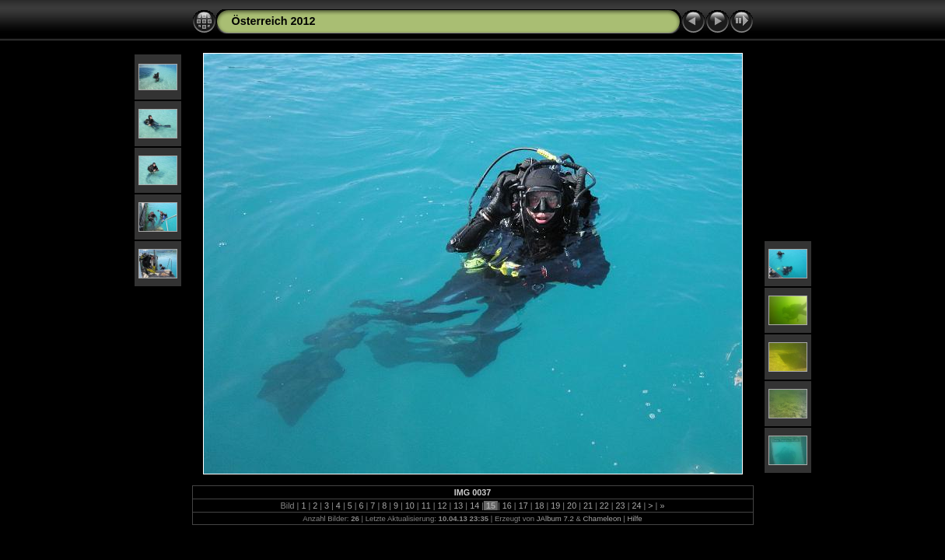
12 (443, 506)
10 (410, 506)
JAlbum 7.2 (555, 518)
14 (474, 506)
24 (636, 506)
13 (458, 506)
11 (426, 506)
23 (621, 506)
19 (555, 506)
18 (539, 506)
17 (523, 506)
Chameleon (602, 518)
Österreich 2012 (274, 21)
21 (588, 506)
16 (507, 506)
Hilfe (634, 518)
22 (604, 506)
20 (572, 506)
